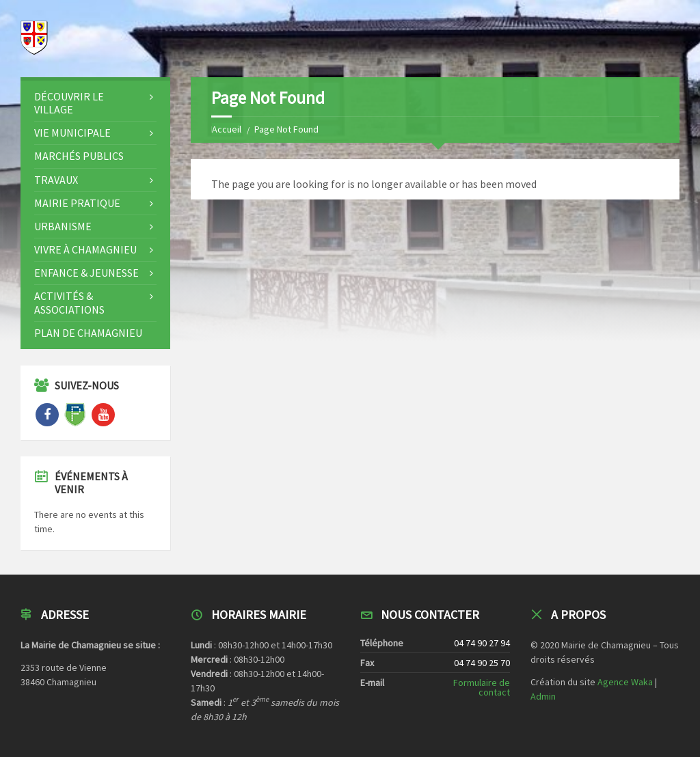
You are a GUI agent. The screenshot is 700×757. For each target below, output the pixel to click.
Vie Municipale (72, 133)
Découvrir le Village (69, 103)
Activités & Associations (69, 302)
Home (223, 129)
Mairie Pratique (77, 203)
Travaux (56, 180)
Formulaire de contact (482, 687)
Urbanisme (63, 226)
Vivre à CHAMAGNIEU (85, 249)
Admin (543, 696)
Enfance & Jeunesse (86, 273)
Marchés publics (79, 156)
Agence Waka (625, 682)
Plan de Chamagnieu (88, 333)
